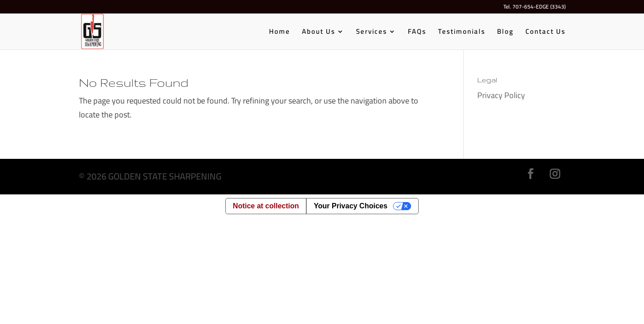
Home (280, 33)
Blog (505, 33)
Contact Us (546, 33)
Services (372, 33)
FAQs (417, 33)
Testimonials (462, 33)
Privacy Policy (501, 95)
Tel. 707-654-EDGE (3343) (534, 8)
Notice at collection (266, 206)
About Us (319, 33)
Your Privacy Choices (350, 206)
